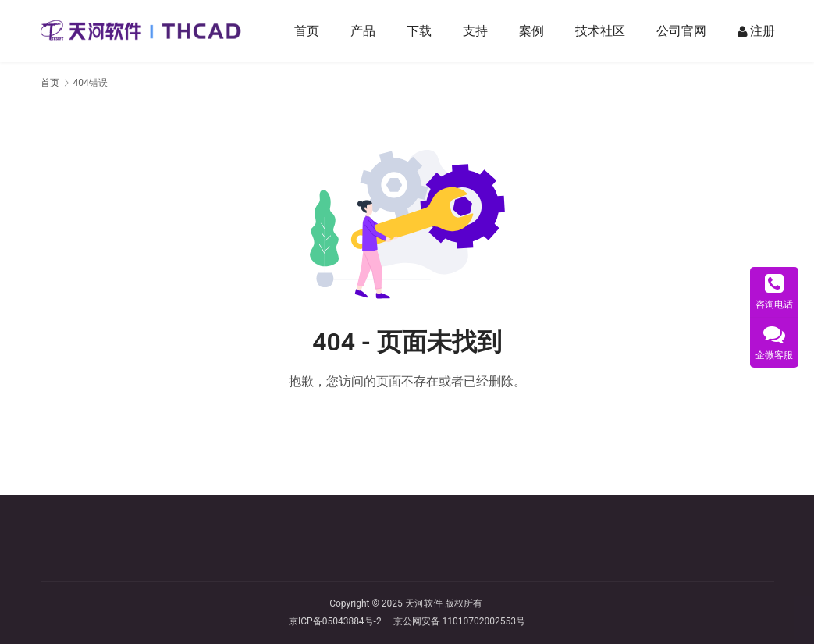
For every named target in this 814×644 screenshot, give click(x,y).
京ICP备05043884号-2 (341, 621)
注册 (757, 31)
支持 (476, 31)
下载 (420, 31)
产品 (364, 31)
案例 (532, 31)
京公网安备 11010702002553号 (459, 621)
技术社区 (601, 31)
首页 (307, 31)
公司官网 (682, 31)
